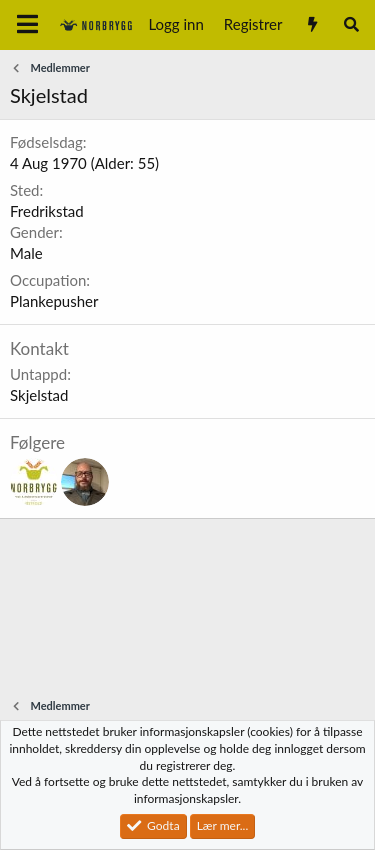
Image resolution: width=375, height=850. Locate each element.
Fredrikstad (47, 211)
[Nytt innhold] (311, 24)
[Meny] (27, 25)
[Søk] (351, 24)
